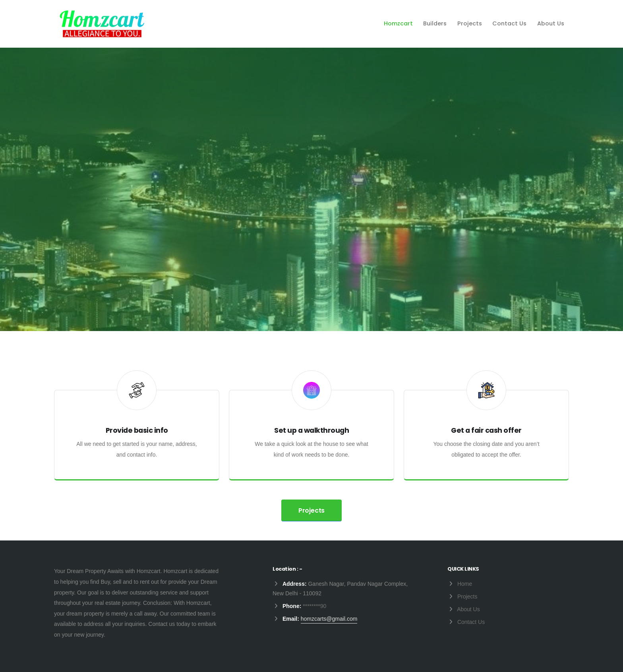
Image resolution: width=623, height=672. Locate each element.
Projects (470, 23)
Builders (435, 23)
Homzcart (398, 23)
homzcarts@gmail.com (329, 619)
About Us (551, 23)
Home (465, 584)
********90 (314, 606)
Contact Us (509, 23)
